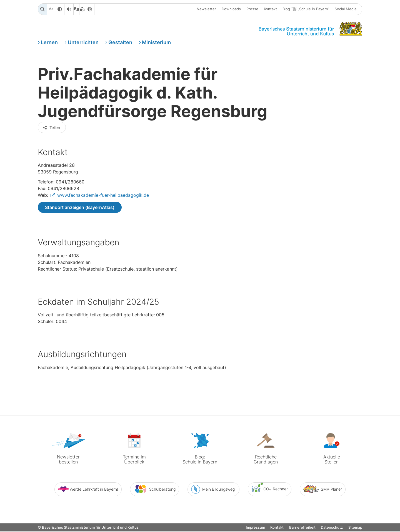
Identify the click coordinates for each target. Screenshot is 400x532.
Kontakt (270, 9)
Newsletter (206, 9)
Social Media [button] (346, 9)
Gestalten (120, 43)
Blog (306, 9)
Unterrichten (83, 43)
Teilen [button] (51, 129)
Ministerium (156, 43)
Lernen (49, 43)
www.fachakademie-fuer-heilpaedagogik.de (103, 196)
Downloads (231, 9)
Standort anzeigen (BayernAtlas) (80, 209)
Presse (252, 9)
